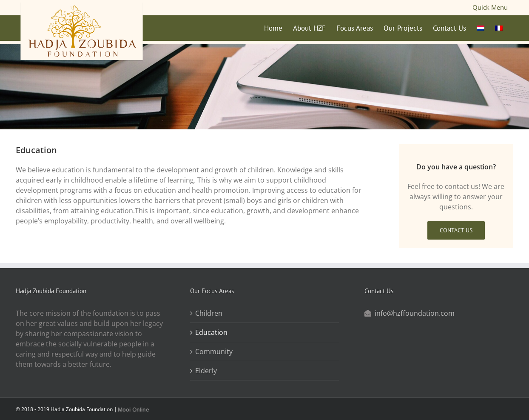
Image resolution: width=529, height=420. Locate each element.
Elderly (206, 368)
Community (214, 349)
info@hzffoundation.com (415, 310)
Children (209, 310)
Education (211, 329)
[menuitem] (481, 28)
